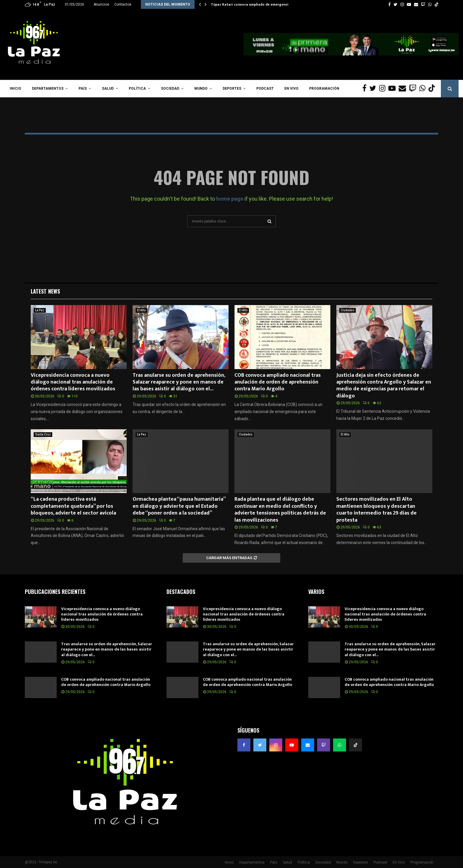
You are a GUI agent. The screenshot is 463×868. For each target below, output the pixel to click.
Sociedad (170, 89)
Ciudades (348, 310)
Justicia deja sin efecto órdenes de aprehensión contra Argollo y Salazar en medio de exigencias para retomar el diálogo (384, 386)
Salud (108, 89)
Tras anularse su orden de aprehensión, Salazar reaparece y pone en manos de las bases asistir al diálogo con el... (179, 382)
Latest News (45, 291)
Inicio (16, 89)
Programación (324, 89)
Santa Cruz (43, 434)
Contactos (123, 4)
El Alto (141, 310)
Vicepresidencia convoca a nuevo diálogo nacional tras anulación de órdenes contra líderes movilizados (73, 382)
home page (230, 199)
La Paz (40, 310)
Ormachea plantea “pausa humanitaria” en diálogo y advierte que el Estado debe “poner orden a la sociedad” (179, 506)
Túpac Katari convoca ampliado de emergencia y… (253, 4)
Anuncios (101, 4)
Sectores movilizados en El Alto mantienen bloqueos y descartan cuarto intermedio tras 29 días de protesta (376, 510)
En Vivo (291, 89)
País (83, 89)
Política (137, 89)
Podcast (265, 89)
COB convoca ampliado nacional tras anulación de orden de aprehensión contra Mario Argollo (278, 382)
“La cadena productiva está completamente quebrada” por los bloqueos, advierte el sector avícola (73, 506)
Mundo (201, 89)
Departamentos (48, 89)
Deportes (232, 89)
